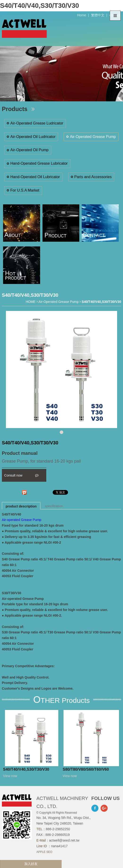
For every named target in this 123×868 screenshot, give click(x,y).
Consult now (21, 475)
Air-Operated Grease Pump (93, 137)
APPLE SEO (44, 852)
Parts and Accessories (93, 177)
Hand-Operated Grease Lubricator (39, 163)
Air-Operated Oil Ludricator (33, 137)
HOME (31, 302)
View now (10, 776)
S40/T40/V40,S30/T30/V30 (26, 769)
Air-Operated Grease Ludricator (37, 123)
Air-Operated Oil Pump (30, 150)
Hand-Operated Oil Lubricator (35, 177)
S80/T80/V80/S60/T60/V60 (86, 769)
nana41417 (59, 846)
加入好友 (31, 864)
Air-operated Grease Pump (22, 520)
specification (54, 506)
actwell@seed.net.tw (64, 840)
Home (82, 15)
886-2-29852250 (58, 829)
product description (21, 506)
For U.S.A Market (25, 190)
